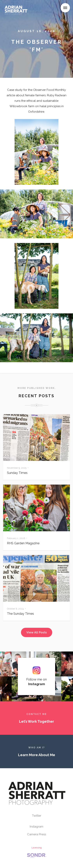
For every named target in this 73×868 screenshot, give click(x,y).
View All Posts (37, 632)
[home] (17, 9)
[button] (65, 8)
